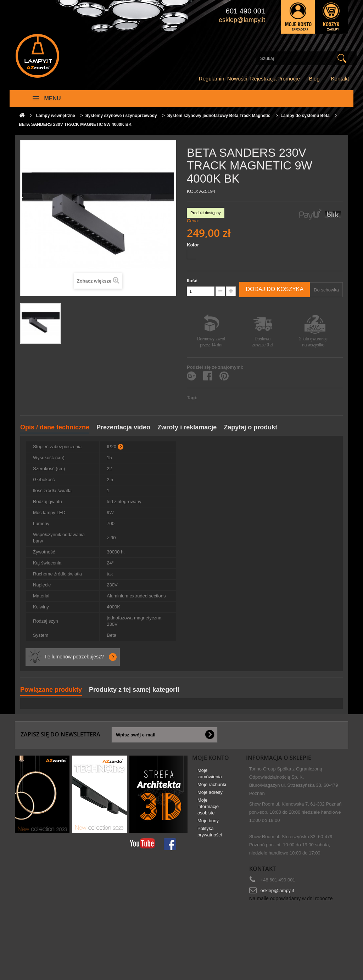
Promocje (288, 79)
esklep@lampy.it (277, 890)
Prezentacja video (123, 427)
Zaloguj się (298, 17)
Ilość (192, 281)
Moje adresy (210, 795)
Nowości (237, 79)
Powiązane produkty (51, 690)
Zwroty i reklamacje (187, 427)
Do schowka (326, 290)
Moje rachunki (212, 787)
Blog (314, 79)
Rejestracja (263, 79)
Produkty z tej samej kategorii (134, 690)
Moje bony (208, 823)
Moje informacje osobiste (208, 809)
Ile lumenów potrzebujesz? (74, 657)
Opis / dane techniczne (55, 427)
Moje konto (211, 758)
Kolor (194, 245)
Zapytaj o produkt (250, 427)
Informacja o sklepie (279, 758)
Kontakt (340, 79)
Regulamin (212, 79)
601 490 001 (245, 11)
